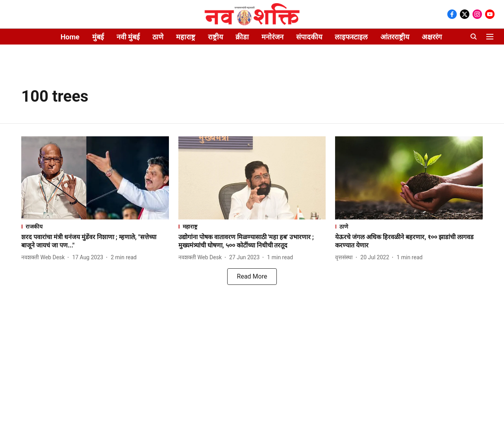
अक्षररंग (432, 37)
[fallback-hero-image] (95, 178)
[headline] (95, 242)
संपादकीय (309, 37)
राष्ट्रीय (215, 37)
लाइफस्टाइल (351, 37)
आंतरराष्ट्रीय (395, 37)
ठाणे (158, 37)
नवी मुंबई (128, 37)
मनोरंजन (272, 37)
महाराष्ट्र (186, 37)
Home (70, 37)
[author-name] (44, 257)
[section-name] (95, 226)
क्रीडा (242, 37)
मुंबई (98, 37)
